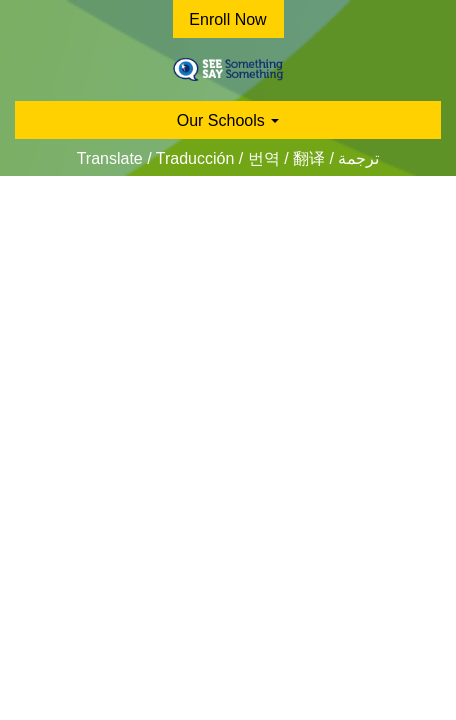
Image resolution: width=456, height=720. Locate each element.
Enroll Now (227, 19)
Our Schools (228, 120)
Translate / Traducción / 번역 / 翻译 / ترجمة (228, 158)
